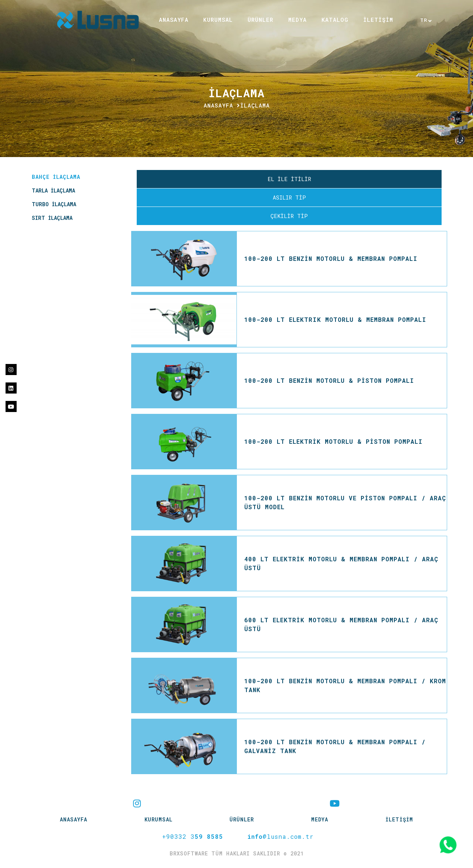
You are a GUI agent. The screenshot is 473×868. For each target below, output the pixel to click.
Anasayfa (218, 105)
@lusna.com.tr (280, 836)
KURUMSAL (218, 20)
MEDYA (297, 20)
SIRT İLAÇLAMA (52, 218)
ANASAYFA (174, 20)
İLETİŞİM (378, 20)
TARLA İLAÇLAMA (53, 190)
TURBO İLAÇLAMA (54, 204)
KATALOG (335, 20)
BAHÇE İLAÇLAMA (56, 177)
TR (424, 20)
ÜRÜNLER (261, 20)
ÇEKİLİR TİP (289, 216)
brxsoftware (190, 853)
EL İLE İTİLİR (289, 179)
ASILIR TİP (289, 197)
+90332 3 (193, 836)
